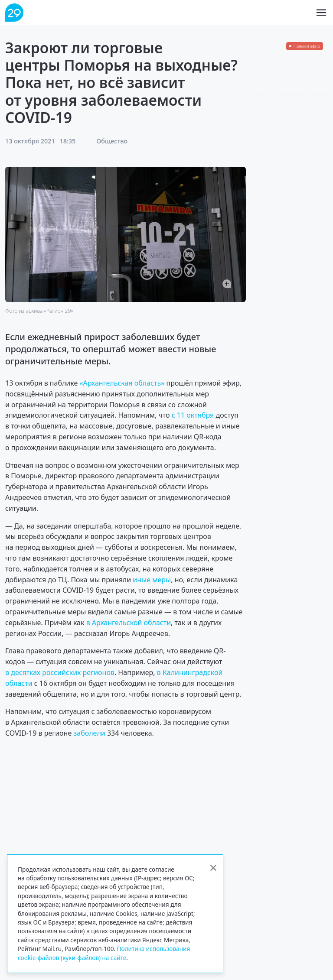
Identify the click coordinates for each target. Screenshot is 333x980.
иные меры (152, 580)
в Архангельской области (129, 623)
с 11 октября (193, 415)
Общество (112, 141)
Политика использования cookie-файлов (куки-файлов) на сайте (104, 953)
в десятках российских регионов (60, 672)
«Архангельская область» (122, 383)
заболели (89, 733)
